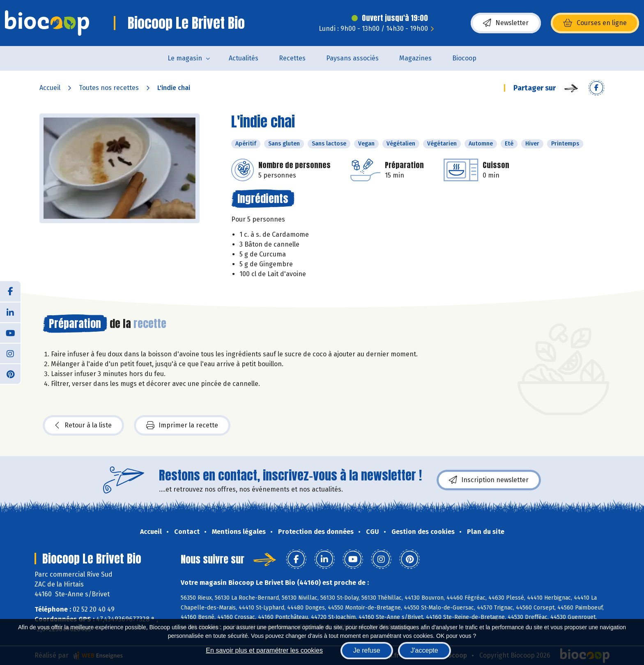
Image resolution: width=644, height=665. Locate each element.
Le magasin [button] (185, 58)
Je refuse (367, 650)
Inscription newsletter (489, 480)
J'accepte (424, 650)
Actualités (244, 58)
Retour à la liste (83, 425)
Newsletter (506, 23)
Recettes (292, 58)
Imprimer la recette (182, 425)
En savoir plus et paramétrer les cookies (264, 650)
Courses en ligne (595, 23)
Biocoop (464, 58)
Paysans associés (352, 58)
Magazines (415, 58)
